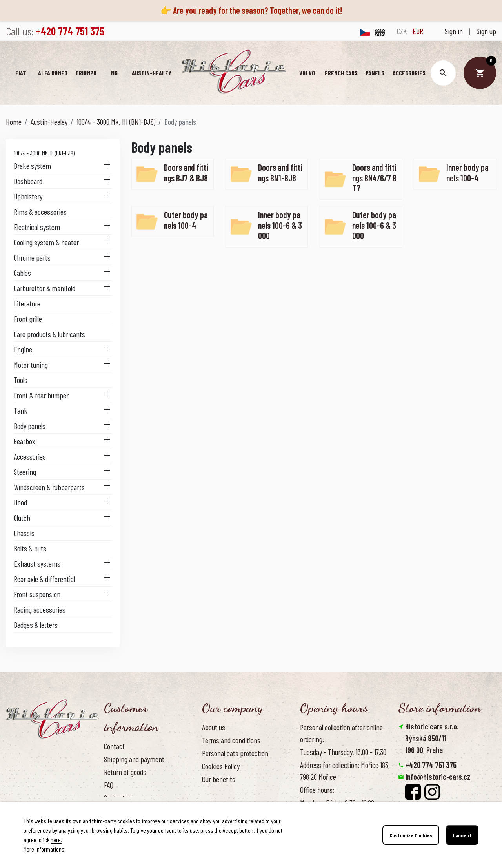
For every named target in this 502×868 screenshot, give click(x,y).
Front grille (28, 319)
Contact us (118, 798)
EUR (418, 31)
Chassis (24, 533)
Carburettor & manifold (45, 288)
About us (214, 727)
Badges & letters (36, 625)
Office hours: (317, 790)
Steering (25, 472)
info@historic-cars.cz (438, 777)
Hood (20, 502)
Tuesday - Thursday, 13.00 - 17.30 (343, 752)
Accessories (30, 456)
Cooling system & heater (46, 242)
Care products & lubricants (49, 334)
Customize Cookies (411, 835)
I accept (462, 835)
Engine (23, 349)
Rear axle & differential (44, 579)
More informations (44, 849)
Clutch (22, 518)
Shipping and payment (134, 759)
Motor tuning (31, 365)
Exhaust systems (37, 563)
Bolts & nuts (30, 548)
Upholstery (28, 196)
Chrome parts (32, 257)
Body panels (30, 426)
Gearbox (25, 441)
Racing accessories (40, 609)
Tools (21, 380)
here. (56, 840)
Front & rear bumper (41, 395)
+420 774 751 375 (431, 765)
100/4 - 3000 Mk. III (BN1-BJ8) (44, 153)
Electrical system (37, 227)
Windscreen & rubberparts (49, 487)
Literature (27, 303)
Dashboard (28, 181)
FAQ (109, 785)
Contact (114, 746)
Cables (22, 273)
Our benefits (219, 779)
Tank (21, 410)
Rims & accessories (40, 212)
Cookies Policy (221, 766)
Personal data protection (235, 753)
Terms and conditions (231, 740)
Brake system (32, 166)
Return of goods (125, 772)
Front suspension (37, 594)
